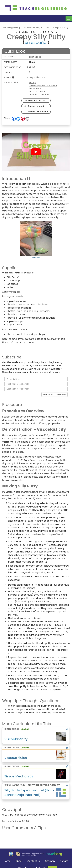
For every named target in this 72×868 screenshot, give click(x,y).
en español (36, 43)
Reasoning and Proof (39, 94)
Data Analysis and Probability (43, 86)
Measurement (36, 88)
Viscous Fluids (16, 758)
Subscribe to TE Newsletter (55, 394)
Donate (64, 861)
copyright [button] (36, 257)
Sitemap (50, 861)
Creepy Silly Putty (36, 77)
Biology (33, 83)
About (19, 861)
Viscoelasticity (16, 739)
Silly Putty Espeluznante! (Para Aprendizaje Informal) (29, 793)
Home (7, 861)
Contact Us (34, 861)
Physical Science (37, 91)
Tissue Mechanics (19, 776)
